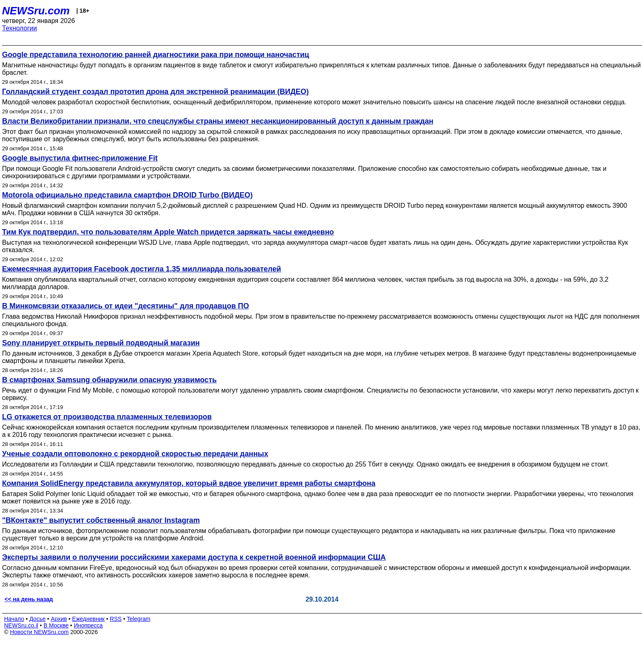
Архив (59, 619)
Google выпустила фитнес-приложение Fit (80, 158)
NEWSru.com (36, 11)
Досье (37, 619)
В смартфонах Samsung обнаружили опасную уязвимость (109, 380)
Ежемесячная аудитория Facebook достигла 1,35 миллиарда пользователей (141, 269)
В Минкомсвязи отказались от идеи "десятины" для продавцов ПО (125, 306)
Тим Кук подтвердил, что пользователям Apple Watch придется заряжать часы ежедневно (168, 232)
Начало (14, 619)
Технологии (20, 28)
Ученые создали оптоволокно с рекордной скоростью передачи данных (135, 454)
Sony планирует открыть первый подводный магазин (101, 343)
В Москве (56, 625)
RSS (116, 619)
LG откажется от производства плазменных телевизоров (107, 417)
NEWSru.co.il (21, 625)
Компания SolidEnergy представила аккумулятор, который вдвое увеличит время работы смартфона (189, 483)
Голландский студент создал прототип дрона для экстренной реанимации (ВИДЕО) (155, 92)
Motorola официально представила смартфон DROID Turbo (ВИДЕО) (127, 195)
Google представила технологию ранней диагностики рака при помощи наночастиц (156, 55)
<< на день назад (29, 599)
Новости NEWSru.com (39, 632)
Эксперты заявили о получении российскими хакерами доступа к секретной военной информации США (194, 557)
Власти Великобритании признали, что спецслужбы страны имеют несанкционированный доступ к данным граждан (218, 121)
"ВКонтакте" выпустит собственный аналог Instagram (101, 520)
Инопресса (89, 625)
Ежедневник (89, 619)
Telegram (139, 619)
